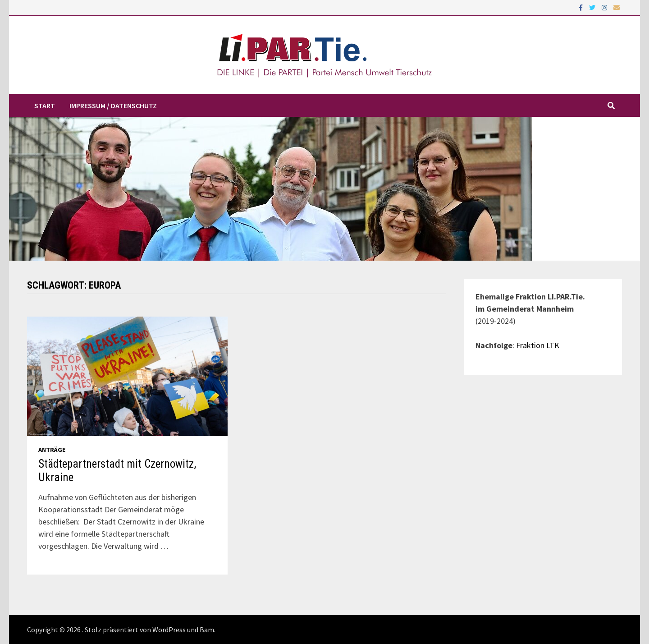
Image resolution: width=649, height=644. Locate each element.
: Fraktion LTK (536, 345)
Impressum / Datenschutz (113, 106)
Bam (207, 630)
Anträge (52, 450)
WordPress (169, 630)
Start (45, 106)
